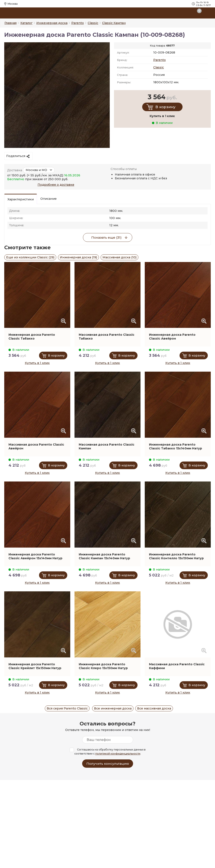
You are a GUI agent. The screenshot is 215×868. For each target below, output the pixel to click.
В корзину (165, 107)
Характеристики (21, 199)
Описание (48, 199)
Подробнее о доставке (56, 185)
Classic (159, 67)
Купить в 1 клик (37, 363)
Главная (11, 23)
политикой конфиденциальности (118, 754)
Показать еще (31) (106, 237)
